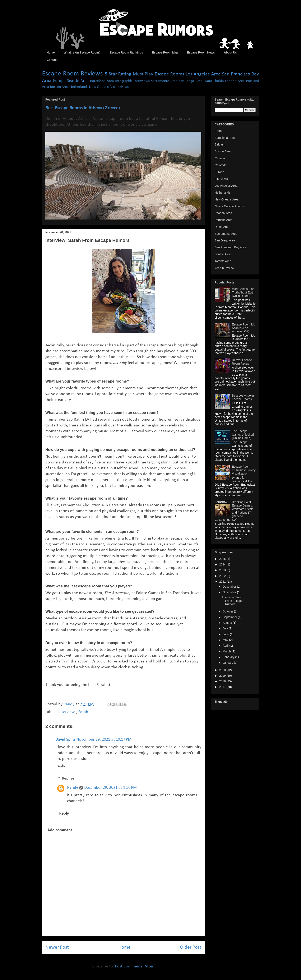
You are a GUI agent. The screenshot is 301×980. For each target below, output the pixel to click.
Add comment (60, 830)
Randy (73, 788)
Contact (52, 60)
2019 (223, 676)
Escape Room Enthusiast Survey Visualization (244, 470)
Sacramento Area (164, 81)
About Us (230, 52)
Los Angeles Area (203, 74)
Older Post (191, 947)
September (230, 617)
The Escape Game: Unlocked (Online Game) (243, 435)
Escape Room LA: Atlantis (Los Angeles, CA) (244, 328)
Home (51, 52)
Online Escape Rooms (229, 206)
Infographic (124, 81)
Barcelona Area (102, 81)
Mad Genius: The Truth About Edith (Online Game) (243, 292)
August (228, 623)
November (230, 592)
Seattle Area (78, 81)
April (226, 646)
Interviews (142, 81)
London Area (235, 81)
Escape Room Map (165, 52)
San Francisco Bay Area (230, 247)
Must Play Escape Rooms (159, 74)
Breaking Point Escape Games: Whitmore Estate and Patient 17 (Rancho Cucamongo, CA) (234, 511)
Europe (59, 81)
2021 (223, 582)
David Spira (65, 740)
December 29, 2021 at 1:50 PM (110, 788)
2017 (223, 687)
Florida (219, 81)
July (226, 628)
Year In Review (224, 268)
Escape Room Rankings (126, 52)
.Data (208, 81)
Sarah (83, 712)
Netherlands (79, 87)
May (226, 640)
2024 (223, 564)
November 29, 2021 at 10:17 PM (104, 740)
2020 (223, 670)
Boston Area (59, 87)
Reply (60, 766)
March (227, 651)
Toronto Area (223, 261)
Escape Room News (201, 52)
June (226, 634)
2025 (223, 559)
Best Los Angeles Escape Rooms (243, 397)
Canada (220, 158)
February (229, 657)
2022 (223, 576)
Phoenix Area (223, 213)
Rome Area (222, 227)
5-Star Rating (118, 74)
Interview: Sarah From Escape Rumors (233, 601)
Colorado (221, 165)
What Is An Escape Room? (82, 52)
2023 (223, 570)
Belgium (123, 87)
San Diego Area (191, 81)
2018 (223, 681)
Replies (68, 778)
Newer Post (57, 947)
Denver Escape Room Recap (242, 362)
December (230, 587)
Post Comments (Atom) (135, 966)
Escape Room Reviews (72, 74)
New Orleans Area (103, 87)
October (228, 611)
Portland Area (224, 220)
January (228, 663)
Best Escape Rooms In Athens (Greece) (83, 108)
